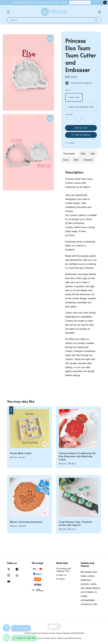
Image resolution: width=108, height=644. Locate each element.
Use (93, 154)
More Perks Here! (80, 3)
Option (68, 90)
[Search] (96, 20)
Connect (88, 160)
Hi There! (61, 579)
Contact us (61, 575)
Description (69, 154)
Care (66, 160)
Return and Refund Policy (70, 638)
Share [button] (70, 143)
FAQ (76, 160)
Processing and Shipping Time (63, 570)
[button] (8, 12)
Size (83, 154)
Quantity (69, 114)
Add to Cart (81, 128)
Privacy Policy (50, 638)
